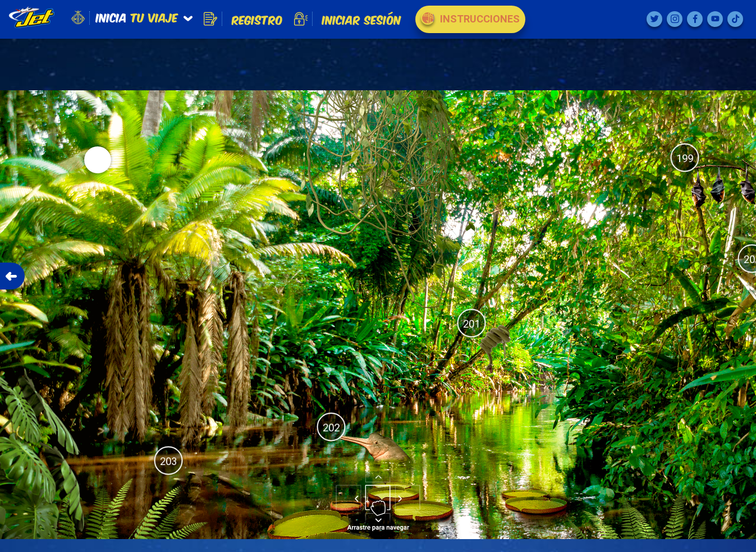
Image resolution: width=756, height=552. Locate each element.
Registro (243, 19)
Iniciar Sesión (348, 19)
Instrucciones (470, 18)
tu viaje (137, 17)
